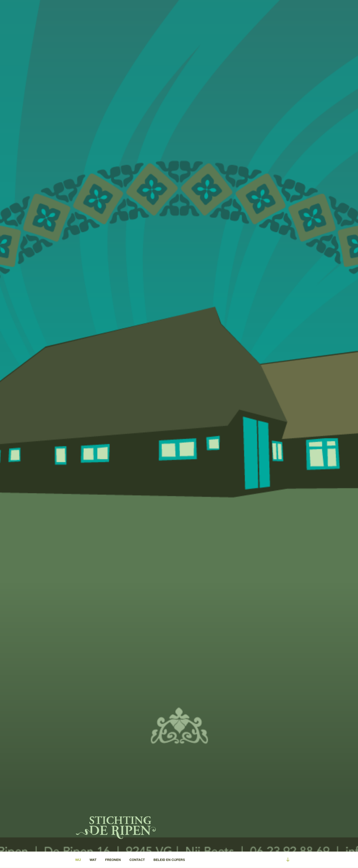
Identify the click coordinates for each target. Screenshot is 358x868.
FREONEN (113, 860)
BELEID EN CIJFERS (169, 860)
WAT (93, 860)
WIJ (78, 860)
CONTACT (137, 860)
